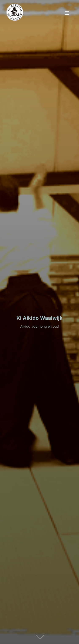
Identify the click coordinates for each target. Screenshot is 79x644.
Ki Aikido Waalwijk (39, 318)
